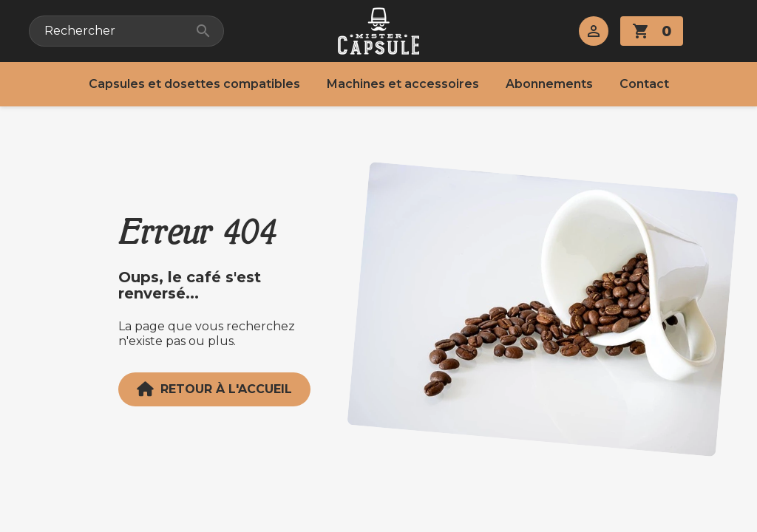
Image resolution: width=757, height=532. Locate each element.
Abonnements (549, 84)
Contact (644, 84)
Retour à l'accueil (214, 389)
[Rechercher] (126, 31)
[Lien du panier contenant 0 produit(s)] (652, 31)
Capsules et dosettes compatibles (194, 84)
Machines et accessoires (403, 84)
